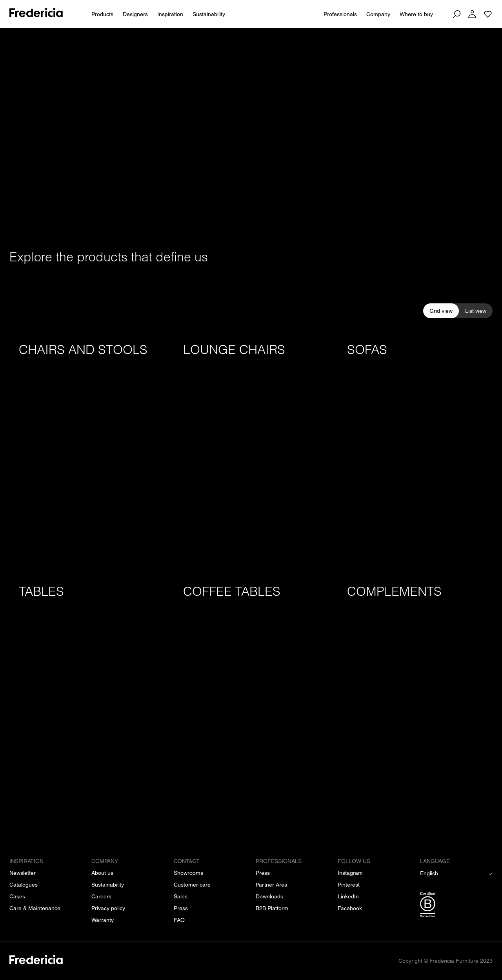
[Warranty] (103, 920)
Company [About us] (378, 14)
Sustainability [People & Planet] (209, 14)
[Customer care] (192, 885)
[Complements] (415, 692)
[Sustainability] (108, 885)
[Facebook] (350, 908)
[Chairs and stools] (87, 450)
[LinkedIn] (348, 896)
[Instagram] (350, 873)
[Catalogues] (24, 885)
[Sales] (181, 896)
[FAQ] (179, 920)
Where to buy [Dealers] (416, 14)
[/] (36, 961)
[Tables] (87, 692)
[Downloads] (269, 896)
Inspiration (170, 14)
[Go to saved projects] (488, 14)
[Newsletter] (23, 873)
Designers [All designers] (135, 14)
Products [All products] (102, 14)
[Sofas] (415, 450)
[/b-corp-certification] (456, 906)
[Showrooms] (188, 873)
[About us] (102, 873)
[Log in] (472, 14)
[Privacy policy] (108, 908)
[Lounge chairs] (251, 450)
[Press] (181, 908)
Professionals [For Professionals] (340, 14)
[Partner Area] (272, 885)
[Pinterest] (349, 885)
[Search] (457, 14)
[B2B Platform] (272, 908)
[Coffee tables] (251, 692)
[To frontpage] (36, 14)
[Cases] (17, 896)
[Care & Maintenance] (35, 908)
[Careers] (101, 896)
